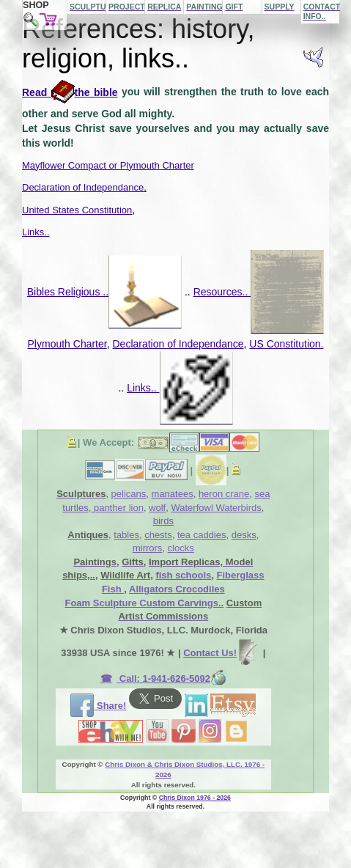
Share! (98, 706)
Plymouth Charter (67, 344)
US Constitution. (286, 344)
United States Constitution (77, 210)
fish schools (183, 575)
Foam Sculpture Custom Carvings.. (144, 603)
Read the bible (70, 92)
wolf (157, 508)
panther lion (117, 508)
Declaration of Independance (178, 344)
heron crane (224, 494)
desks (244, 535)
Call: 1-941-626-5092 (171, 678)
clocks (181, 548)
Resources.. (259, 292)
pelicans (129, 494)
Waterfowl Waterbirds (216, 508)
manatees (173, 494)
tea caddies (202, 535)
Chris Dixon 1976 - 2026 (195, 798)
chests (158, 535)
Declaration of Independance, (84, 187)
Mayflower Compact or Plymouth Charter (108, 165)
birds (163, 521)
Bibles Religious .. (104, 292)
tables (126, 535)
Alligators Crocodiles (177, 589)
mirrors (147, 548)
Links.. (36, 232)
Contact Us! (222, 653)
